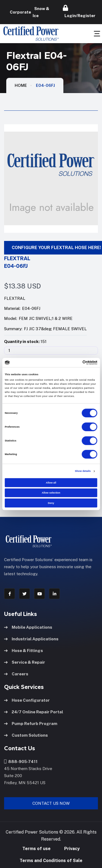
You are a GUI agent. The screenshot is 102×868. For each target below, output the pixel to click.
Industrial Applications (31, 639)
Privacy (72, 849)
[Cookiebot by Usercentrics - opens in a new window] (74, 363)
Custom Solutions (26, 735)
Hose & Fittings (24, 651)
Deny (51, 503)
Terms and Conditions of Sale (51, 861)
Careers (16, 674)
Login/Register (79, 11)
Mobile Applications (28, 627)
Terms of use (36, 849)
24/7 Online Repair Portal (34, 712)
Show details (83, 471)
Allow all (51, 483)
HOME (21, 85)
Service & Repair (25, 662)
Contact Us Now (51, 803)
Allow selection (51, 493)
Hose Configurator (27, 700)
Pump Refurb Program (31, 724)
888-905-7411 (21, 762)
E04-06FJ (45, 85)
